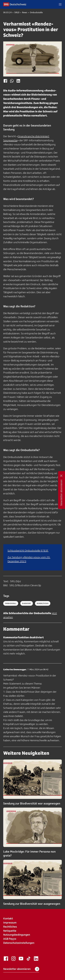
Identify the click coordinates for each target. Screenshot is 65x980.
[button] (60, 4)
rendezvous (43, 603)
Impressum (10, 923)
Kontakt (8, 918)
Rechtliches (10, 927)
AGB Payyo (10, 939)
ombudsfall (11, 603)
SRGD (17, 12)
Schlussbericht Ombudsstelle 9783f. (28, 551)
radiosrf (27, 603)
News (25, 12)
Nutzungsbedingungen (17, 935)
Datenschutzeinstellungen (19, 943)
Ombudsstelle (36, 12)
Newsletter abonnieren (21, 969)
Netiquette (10, 931)
